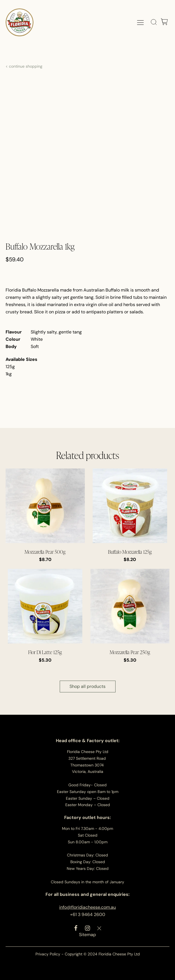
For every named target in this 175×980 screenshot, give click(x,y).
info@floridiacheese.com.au (87, 907)
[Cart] (164, 22)
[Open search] (154, 22)
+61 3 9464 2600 (88, 914)
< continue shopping (24, 66)
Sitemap (87, 935)
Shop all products (87, 686)
